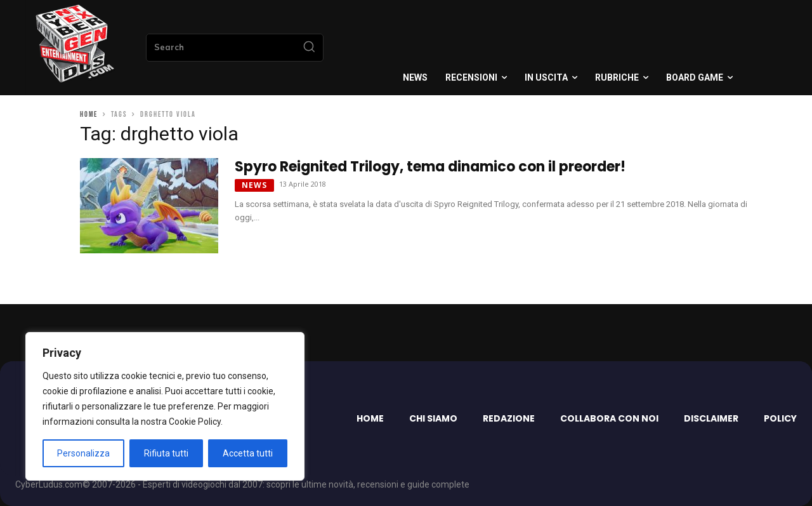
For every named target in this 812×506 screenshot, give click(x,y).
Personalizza (83, 453)
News (254, 185)
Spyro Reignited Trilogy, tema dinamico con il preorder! (430, 167)
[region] (165, 406)
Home (89, 115)
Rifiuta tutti (166, 453)
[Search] (309, 48)
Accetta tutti (248, 453)
